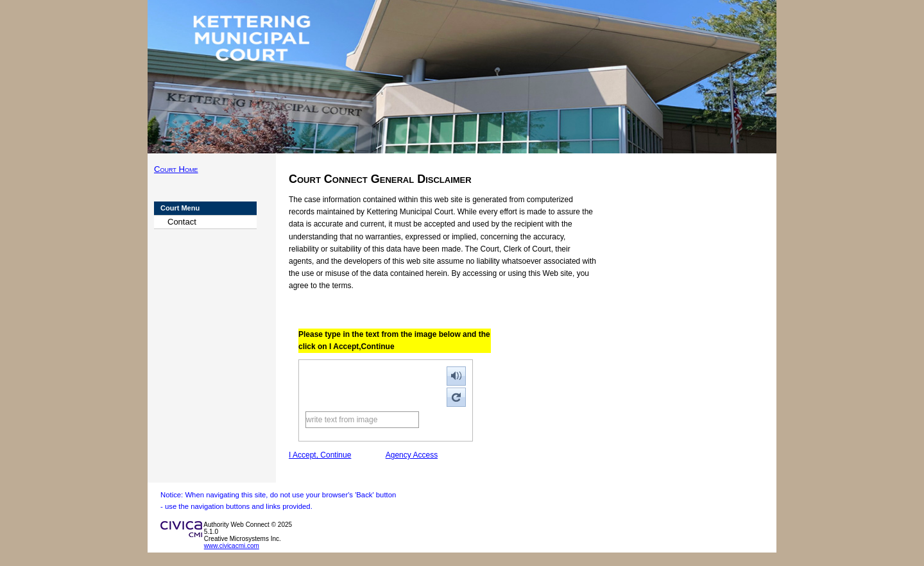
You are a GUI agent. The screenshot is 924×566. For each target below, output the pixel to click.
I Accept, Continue (320, 455)
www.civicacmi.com (232, 546)
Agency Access (412, 455)
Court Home (176, 169)
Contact (182, 222)
